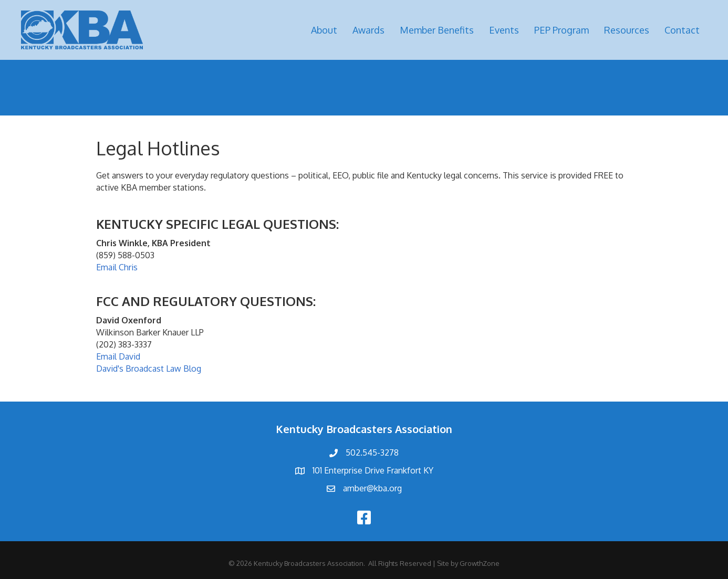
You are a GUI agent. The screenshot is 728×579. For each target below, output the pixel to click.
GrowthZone (480, 563)
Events (504, 30)
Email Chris (117, 267)
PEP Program (561, 30)
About (324, 30)
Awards (368, 30)
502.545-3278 (372, 452)
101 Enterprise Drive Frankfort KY (373, 470)
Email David (118, 356)
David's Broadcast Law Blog (149, 369)
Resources (627, 30)
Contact (682, 30)
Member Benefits (437, 30)
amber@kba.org (372, 488)
